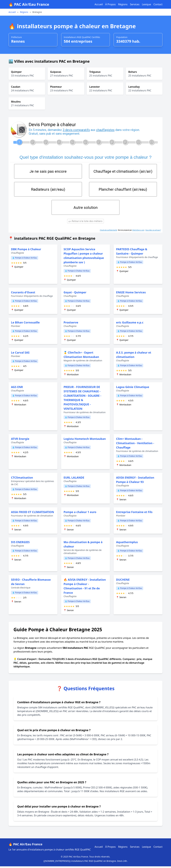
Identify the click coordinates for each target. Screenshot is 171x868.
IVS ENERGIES (20, 544)
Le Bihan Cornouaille (25, 324)
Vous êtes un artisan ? (153, 232)
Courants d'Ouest (23, 294)
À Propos (110, 4)
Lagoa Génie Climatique (133, 389)
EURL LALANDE (74, 479)
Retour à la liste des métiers (85, 223)
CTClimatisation (22, 479)
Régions (123, 4)
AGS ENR (17, 389)
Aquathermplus (127, 544)
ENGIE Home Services (131, 294)
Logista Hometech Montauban (85, 440)
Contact (158, 4)
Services (135, 4)
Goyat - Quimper (75, 294)
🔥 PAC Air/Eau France (29, 4)
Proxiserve (71, 324)
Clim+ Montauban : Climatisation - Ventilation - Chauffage (135, 445)
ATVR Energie (20, 440)
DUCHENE (123, 581)
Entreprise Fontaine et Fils (134, 514)
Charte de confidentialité (108, 232)
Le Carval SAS (20, 354)
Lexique (146, 4)
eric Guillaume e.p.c (130, 324)
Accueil (99, 4)
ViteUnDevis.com (138, 232)
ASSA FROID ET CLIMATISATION (33, 514)
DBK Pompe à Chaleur (26, 251)
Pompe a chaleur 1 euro (80, 514)
